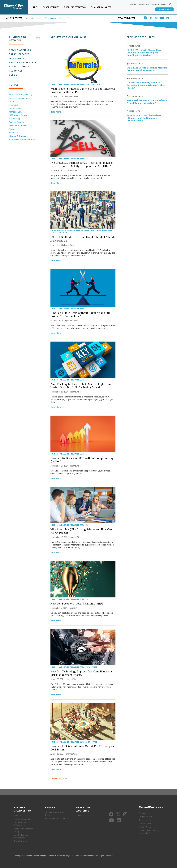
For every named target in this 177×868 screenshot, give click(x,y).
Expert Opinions (20, 67)
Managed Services (17, 112)
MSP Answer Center (18, 115)
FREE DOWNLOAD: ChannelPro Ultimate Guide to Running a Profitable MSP (144, 118)
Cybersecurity (51, 7)
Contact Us (144, 813)
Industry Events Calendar (57, 819)
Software (13, 132)
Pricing (62, 18)
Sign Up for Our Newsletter (21, 836)
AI (27, 18)
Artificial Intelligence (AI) (20, 94)
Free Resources (159, 4)
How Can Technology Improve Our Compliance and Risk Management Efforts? (82, 673)
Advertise (144, 4)
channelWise (73, 96)
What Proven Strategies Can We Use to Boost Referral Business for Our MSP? (83, 90)
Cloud (12, 101)
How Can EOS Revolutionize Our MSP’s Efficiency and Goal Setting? (83, 748)
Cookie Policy (145, 827)
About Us (18, 816)
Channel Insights (101, 7)
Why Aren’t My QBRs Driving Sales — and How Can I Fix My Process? (82, 531)
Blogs (13, 75)
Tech (36, 7)
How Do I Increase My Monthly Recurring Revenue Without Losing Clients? (146, 85)
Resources (16, 71)
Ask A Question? (21, 841)
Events (133, 4)
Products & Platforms (25, 62)
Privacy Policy (145, 824)
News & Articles (20, 50)
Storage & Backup (17, 136)
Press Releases (19, 54)
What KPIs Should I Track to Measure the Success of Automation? (147, 69)
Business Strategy (75, 7)
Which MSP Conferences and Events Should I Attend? (83, 237)
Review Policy (145, 817)
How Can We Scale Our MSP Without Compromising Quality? (82, 460)
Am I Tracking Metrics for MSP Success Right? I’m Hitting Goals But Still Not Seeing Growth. (81, 386)
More (71, 18)
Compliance (36, 18)
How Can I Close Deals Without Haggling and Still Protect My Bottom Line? (81, 314)
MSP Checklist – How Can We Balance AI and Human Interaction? (147, 102)
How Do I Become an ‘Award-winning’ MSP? (77, 603)
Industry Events (16, 108)
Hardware (13, 105)
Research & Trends (17, 126)
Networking (14, 119)
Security (13, 129)
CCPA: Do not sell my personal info (149, 832)
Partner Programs (17, 122)
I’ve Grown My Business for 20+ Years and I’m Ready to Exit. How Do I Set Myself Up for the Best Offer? (82, 164)
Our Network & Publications (21, 824)
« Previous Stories (59, 778)
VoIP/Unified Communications (23, 139)
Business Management (19, 98)
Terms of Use (145, 820)
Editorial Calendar (22, 819)
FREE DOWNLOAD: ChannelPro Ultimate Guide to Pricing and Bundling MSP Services (144, 53)
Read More (56, 112)
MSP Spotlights (20, 58)
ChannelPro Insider (164, 9)
